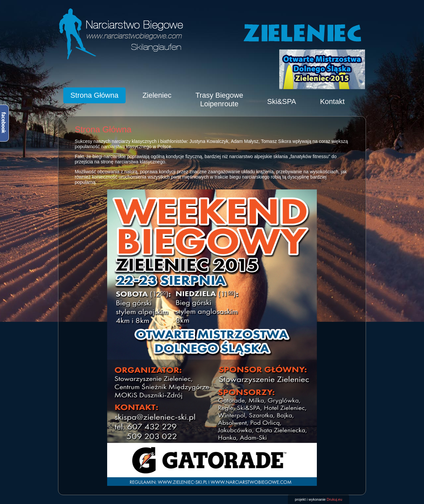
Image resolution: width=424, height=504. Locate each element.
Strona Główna (95, 95)
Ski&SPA (282, 101)
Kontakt (333, 101)
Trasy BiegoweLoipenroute (219, 100)
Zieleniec (157, 95)
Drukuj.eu (334, 499)
